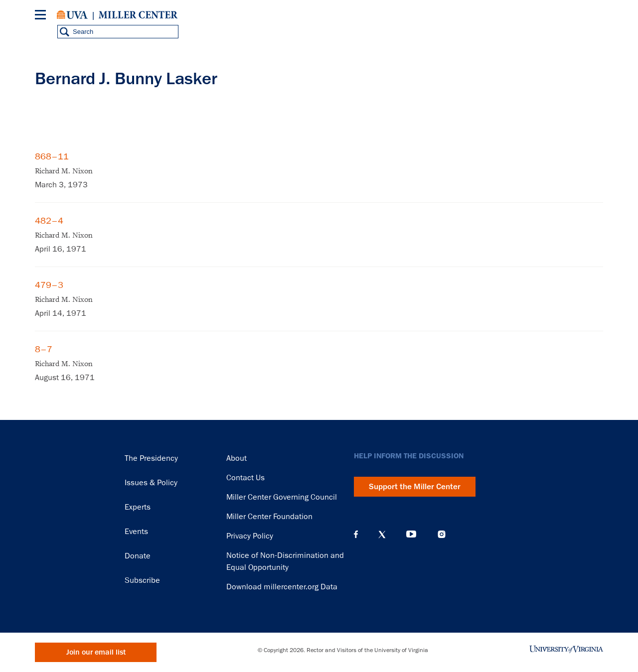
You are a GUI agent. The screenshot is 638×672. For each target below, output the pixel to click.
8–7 (44, 349)
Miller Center (138, 15)
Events (136, 532)
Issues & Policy (151, 483)
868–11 (52, 156)
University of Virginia (72, 15)
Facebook (356, 535)
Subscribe (142, 580)
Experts (138, 507)
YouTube (411, 535)
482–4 (49, 221)
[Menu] (42, 16)
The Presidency (151, 458)
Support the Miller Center (415, 487)
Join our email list (96, 652)
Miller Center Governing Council (282, 497)
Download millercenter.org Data (282, 587)
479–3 (49, 285)
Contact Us (245, 478)
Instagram (442, 534)
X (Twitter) (382, 535)
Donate (138, 556)
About (237, 458)
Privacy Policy (250, 536)
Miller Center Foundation (269, 517)
